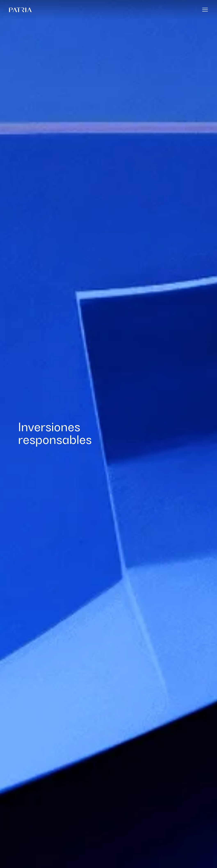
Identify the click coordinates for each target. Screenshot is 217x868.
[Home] (103, 10)
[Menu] (205, 9)
